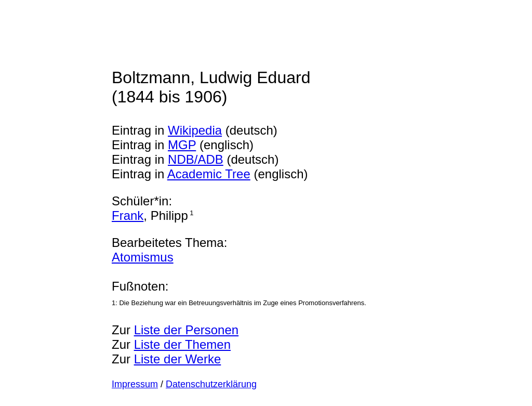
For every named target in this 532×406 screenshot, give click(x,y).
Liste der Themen (182, 344)
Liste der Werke (178, 359)
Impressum (135, 384)
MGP (182, 145)
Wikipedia (195, 130)
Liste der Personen (186, 330)
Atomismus (143, 257)
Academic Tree (209, 174)
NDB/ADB (196, 159)
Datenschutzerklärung (211, 384)
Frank (128, 215)
